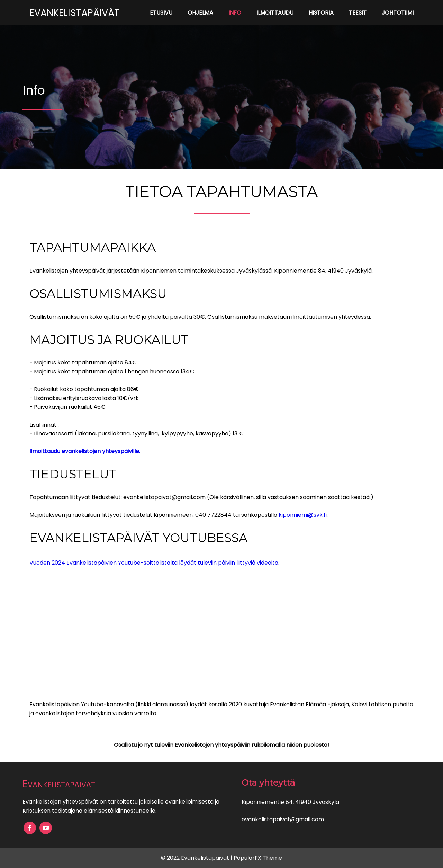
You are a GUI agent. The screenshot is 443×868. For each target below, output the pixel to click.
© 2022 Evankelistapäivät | (197, 858)
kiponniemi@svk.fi (303, 515)
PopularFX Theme (258, 858)
